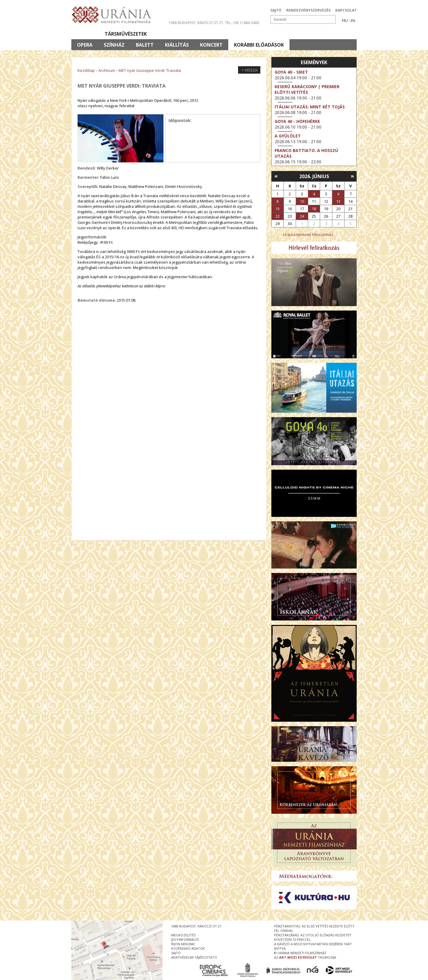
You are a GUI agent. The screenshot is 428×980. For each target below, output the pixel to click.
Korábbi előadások (259, 45)
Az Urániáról (176, 34)
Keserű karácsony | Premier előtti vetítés (307, 89)
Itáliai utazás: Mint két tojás (310, 107)
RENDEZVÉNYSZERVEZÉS (308, 10)
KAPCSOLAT (346, 10)
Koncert (211, 45)
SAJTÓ (276, 10)
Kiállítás (177, 45)
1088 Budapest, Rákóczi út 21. (196, 23)
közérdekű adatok (188, 948)
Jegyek (316, 34)
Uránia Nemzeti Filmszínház (308, 235)
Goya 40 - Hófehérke (297, 121)
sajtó (176, 953)
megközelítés (183, 935)
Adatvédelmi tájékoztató (194, 957)
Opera (85, 45)
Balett (145, 45)
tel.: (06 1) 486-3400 (242, 23)
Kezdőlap (86, 70)
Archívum (107, 70)
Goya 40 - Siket (291, 72)
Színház (114, 45)
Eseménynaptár (277, 34)
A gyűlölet (288, 136)
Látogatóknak (225, 34)
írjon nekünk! (183, 944)
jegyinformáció (185, 939)
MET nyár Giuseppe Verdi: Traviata (150, 70)
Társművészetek (126, 34)
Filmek (85, 34)
